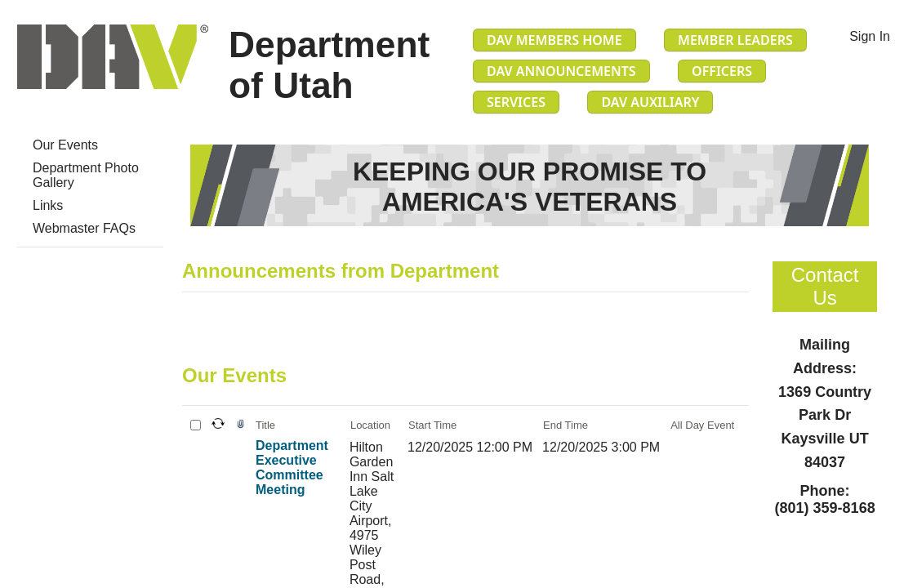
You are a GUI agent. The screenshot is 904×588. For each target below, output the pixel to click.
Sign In (870, 36)
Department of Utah (329, 65)
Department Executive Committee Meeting (292, 468)
